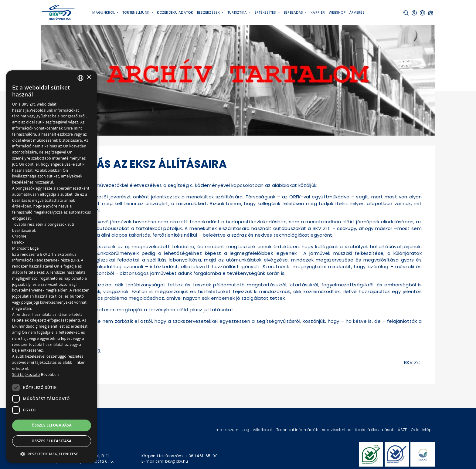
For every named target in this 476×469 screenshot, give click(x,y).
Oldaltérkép (421, 430)
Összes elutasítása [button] (52, 441)
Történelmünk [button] (136, 12)
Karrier (318, 12)
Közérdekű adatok (175, 12)
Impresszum (227, 430)
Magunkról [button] (104, 12)
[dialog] (52, 267)
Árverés (357, 12)
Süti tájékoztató (26, 375)
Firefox (18, 242)
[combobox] (80, 78)
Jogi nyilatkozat (258, 430)
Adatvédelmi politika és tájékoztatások (358, 430)
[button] (406, 13)
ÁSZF (403, 430)
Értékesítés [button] (266, 12)
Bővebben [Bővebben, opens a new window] (50, 375)
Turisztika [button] (238, 12)
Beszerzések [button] (209, 12)
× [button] (89, 78)
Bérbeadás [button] (294, 12)
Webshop (337, 12)
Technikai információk (297, 430)
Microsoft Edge (25, 248)
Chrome (19, 236)
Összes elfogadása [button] (52, 425)
